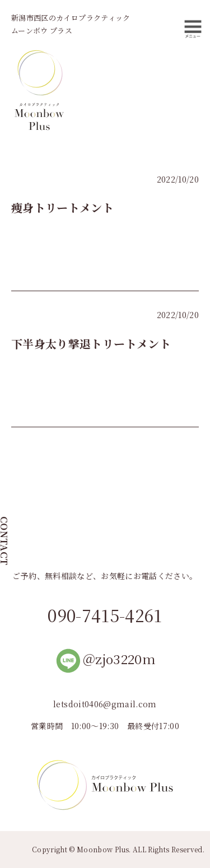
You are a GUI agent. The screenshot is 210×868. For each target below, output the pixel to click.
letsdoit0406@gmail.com (105, 704)
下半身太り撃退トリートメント (91, 344)
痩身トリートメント (62, 207)
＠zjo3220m (105, 659)
